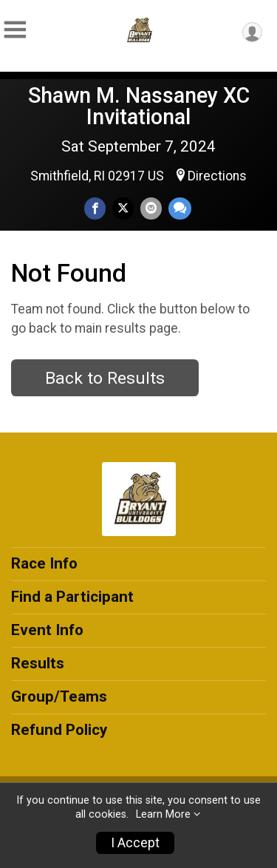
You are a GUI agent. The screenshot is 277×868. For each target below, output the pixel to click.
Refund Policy (59, 730)
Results (38, 663)
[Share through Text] (180, 208)
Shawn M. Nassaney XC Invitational (139, 106)
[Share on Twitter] (123, 208)
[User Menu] (252, 32)
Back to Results (105, 378)
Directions (217, 176)
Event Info (47, 630)
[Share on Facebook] (95, 208)
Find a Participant (72, 597)
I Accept (135, 843)
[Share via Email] (151, 208)
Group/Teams (59, 696)
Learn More (163, 814)
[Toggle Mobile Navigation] (15, 30)
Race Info (44, 563)
